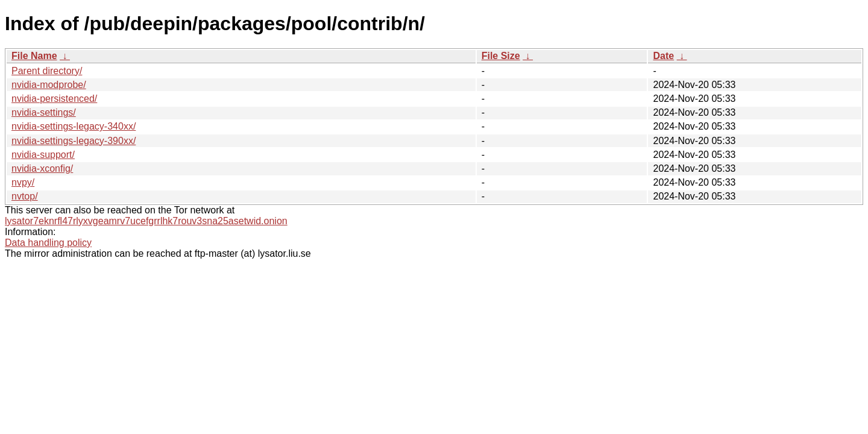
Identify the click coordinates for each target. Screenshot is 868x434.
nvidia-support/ (43, 155)
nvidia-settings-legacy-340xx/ (74, 126)
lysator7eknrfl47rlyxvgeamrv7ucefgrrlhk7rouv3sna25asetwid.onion (146, 221)
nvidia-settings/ (44, 112)
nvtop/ (25, 196)
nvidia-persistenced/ (54, 99)
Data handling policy (48, 243)
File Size (501, 56)
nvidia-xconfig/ (42, 168)
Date (663, 56)
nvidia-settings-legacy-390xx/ (74, 141)
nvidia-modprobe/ (49, 85)
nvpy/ (23, 182)
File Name (34, 56)
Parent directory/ (47, 71)
